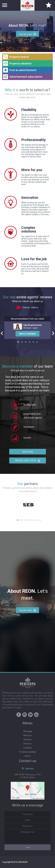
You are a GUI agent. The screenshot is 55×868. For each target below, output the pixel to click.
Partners (27, 744)
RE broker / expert (27, 327)
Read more (28, 452)
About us (27, 735)
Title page (27, 731)
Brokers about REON (28, 461)
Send (28, 847)
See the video (28, 610)
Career (27, 756)
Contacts (27, 748)
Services (28, 740)
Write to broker (27, 334)
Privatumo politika (28, 752)
